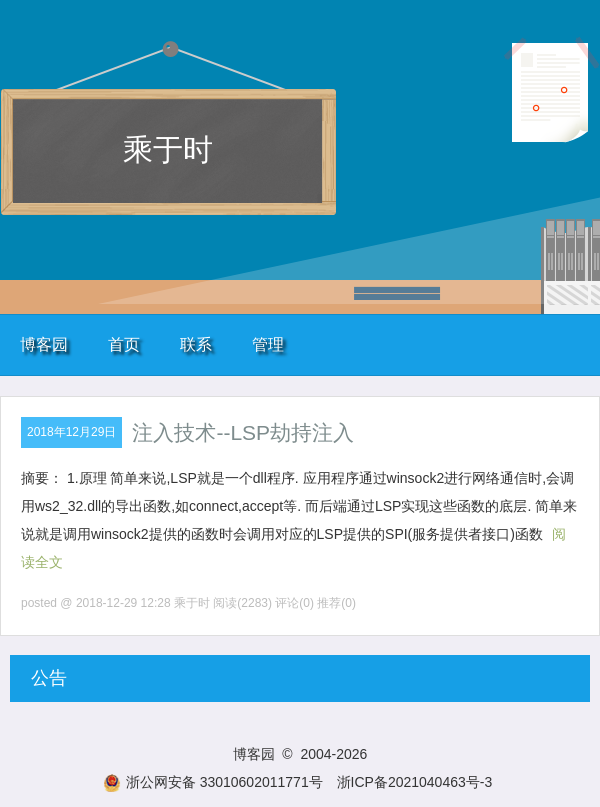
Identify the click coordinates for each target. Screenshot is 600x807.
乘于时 (168, 149)
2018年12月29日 (71, 432)
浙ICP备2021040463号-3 (415, 782)
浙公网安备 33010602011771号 (213, 782)
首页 (124, 344)
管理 (268, 344)
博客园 (44, 344)
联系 (196, 344)
